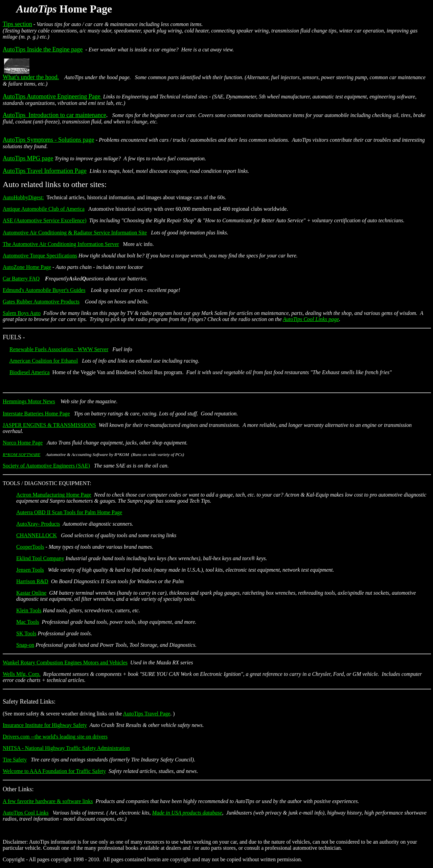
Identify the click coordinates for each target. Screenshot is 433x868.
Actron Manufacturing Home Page (54, 495)
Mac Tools (28, 622)
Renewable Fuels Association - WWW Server (59, 349)
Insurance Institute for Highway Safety (45, 725)
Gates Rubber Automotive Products (41, 302)
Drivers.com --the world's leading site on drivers (55, 737)
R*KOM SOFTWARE (21, 454)
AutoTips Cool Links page (311, 319)
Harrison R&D (32, 581)
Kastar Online (31, 593)
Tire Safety (15, 760)
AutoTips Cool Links (26, 813)
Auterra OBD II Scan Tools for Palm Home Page (69, 512)
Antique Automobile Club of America (44, 209)
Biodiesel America (30, 372)
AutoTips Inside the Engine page (43, 49)
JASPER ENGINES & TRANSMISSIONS (49, 425)
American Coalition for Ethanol (43, 361)
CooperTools (30, 547)
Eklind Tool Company (40, 558)
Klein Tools (29, 610)
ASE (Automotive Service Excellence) (44, 220)
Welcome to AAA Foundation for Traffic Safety (54, 771)
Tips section (17, 24)
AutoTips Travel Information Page (45, 171)
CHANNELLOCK (37, 535)
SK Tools (26, 633)
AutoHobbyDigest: (23, 197)
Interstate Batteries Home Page (36, 414)
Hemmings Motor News (29, 401)
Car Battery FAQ (21, 279)
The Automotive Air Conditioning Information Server (61, 244)
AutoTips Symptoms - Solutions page (48, 140)
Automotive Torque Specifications (40, 256)
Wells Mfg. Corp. (22, 674)
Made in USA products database (187, 813)
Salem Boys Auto (22, 313)
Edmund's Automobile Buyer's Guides (44, 290)
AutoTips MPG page (28, 158)
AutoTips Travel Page (146, 714)
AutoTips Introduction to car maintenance (54, 115)
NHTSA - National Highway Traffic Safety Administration (66, 748)
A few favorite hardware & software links (48, 801)
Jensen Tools (30, 570)
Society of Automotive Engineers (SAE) (46, 466)
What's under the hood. (31, 77)
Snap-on (25, 645)
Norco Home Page (23, 443)
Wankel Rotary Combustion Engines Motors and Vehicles (65, 663)
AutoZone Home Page (27, 267)
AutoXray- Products (38, 524)
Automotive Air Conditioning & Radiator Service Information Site (75, 233)
